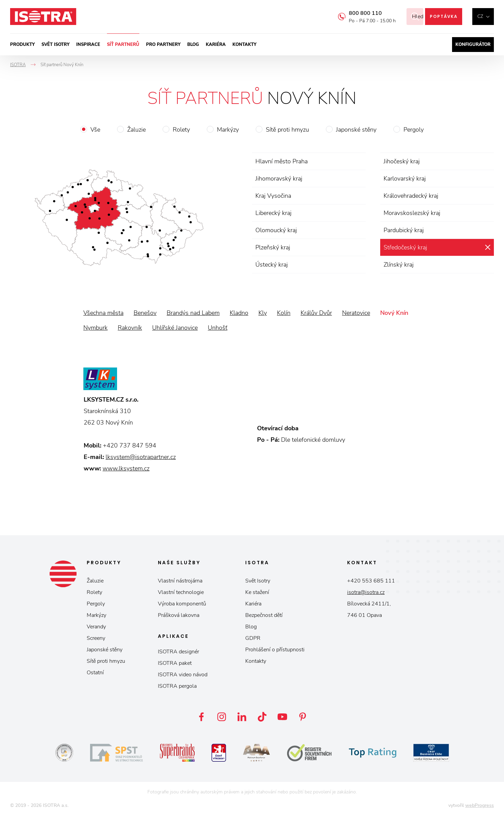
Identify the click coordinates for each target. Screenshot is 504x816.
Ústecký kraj (272, 265)
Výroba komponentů (182, 604)
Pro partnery (163, 45)
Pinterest (303, 717)
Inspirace (88, 45)
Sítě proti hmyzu (287, 130)
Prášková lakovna (179, 615)
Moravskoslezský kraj (412, 213)
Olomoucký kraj (276, 230)
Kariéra (216, 45)
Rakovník (130, 328)
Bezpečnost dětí (264, 615)
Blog (193, 45)
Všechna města (103, 313)
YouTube (282, 717)
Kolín (284, 313)
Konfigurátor (473, 45)
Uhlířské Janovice (175, 328)
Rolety (181, 130)
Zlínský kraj (399, 265)
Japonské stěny (356, 130)
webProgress (480, 805)
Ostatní (95, 673)
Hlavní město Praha (282, 161)
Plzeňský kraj (273, 247)
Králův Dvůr (316, 313)
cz (480, 16)
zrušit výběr (488, 247)
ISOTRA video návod (183, 675)
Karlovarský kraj (405, 179)
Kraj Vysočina (273, 196)
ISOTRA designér (178, 652)
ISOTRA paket (175, 663)
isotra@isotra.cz (366, 592)
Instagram (222, 717)
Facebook (201, 717)
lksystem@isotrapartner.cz (141, 457)
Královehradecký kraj (411, 196)
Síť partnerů (123, 45)
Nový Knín (394, 313)
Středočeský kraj (405, 247)
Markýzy (228, 130)
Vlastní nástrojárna (180, 581)
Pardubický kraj (404, 230)
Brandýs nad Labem (193, 313)
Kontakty (244, 45)
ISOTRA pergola (177, 686)
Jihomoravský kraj (279, 179)
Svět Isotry (258, 581)
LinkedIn (242, 717)
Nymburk (95, 328)
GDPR (253, 638)
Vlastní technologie (181, 592)
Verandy (96, 627)
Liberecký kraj (273, 213)
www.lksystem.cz (126, 468)
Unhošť (218, 328)
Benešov (145, 313)
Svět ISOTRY (55, 45)
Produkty (22, 45)
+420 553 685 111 (371, 581)
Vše (95, 130)
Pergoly (414, 130)
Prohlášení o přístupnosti (275, 650)
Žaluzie (136, 130)
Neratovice (356, 313)
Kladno (239, 313)
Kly (263, 313)
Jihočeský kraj (402, 161)
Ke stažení (257, 592)
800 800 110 (357, 13)
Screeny (96, 638)
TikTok (262, 717)
